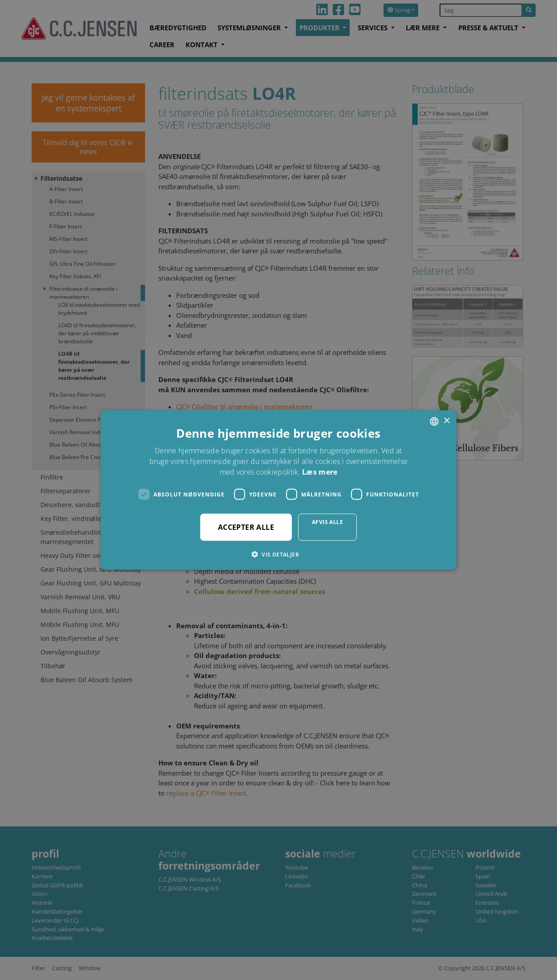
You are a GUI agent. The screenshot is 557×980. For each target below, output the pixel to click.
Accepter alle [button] (246, 527)
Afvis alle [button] (327, 522)
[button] (278, 554)
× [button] (446, 421)
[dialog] (278, 490)
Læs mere (320, 472)
